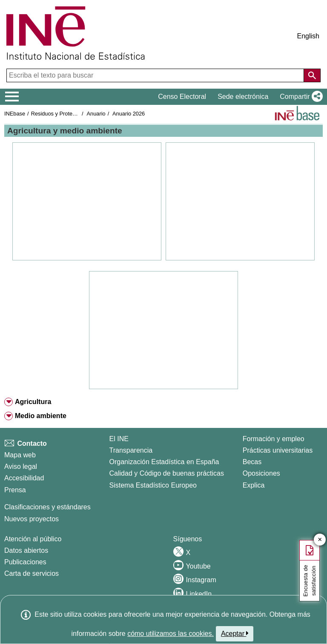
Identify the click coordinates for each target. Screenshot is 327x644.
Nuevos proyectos (32, 519)
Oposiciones (261, 473)
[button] (300, 97)
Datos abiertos (26, 550)
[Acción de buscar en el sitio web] (312, 75)
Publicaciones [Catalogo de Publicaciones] (25, 562)
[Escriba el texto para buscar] (156, 75)
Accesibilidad (24, 478)
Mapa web (20, 455)
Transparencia (131, 450)
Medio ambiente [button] (41, 416)
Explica (254, 485)
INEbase (15, 114)
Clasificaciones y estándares (47, 507)
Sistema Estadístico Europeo (153, 485)
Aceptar (235, 633)
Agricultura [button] (33, 402)
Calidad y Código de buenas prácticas (167, 473)
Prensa (15, 490)
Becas (252, 462)
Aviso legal (21, 466)
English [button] (308, 36)
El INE (119, 439)
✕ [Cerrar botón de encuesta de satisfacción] (320, 540)
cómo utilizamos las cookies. (171, 634)
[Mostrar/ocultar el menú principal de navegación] (12, 97)
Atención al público (33, 539)
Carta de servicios (32, 573)
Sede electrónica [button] (243, 97)
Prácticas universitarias (278, 450)
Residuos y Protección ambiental (71, 114)
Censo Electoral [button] (182, 97)
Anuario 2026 (129, 114)
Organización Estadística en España (164, 462)
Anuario (96, 114)
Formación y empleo (274, 439)
